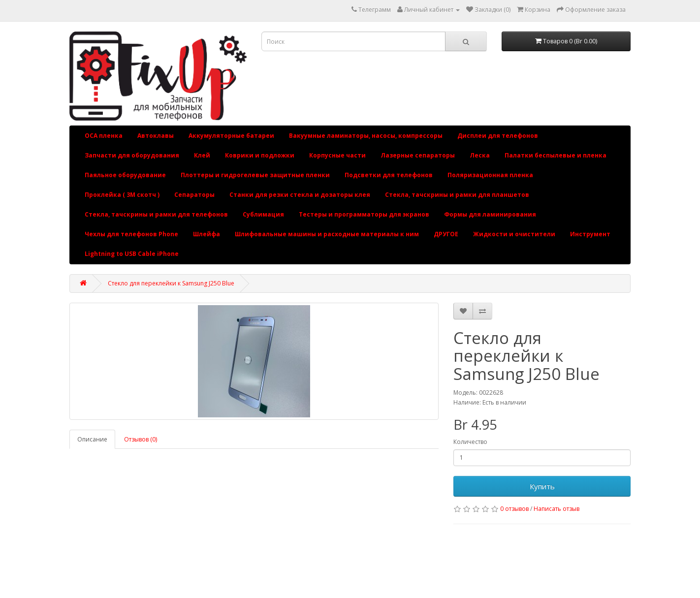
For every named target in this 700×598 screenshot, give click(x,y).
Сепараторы (194, 195)
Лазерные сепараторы (418, 155)
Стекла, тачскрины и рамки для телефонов (156, 214)
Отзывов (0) (141, 439)
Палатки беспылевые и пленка (556, 155)
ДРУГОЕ (446, 234)
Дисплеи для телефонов (498, 136)
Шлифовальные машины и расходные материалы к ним (327, 234)
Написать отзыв (557, 509)
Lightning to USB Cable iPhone (132, 254)
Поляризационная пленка (490, 175)
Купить (542, 486)
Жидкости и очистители (514, 234)
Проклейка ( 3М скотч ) (122, 195)
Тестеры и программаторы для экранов (364, 214)
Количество (470, 442)
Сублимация (263, 214)
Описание (92, 439)
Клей (202, 155)
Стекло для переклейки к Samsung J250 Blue (171, 283)
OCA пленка (104, 136)
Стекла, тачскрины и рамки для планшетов (457, 195)
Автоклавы (156, 136)
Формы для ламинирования (490, 214)
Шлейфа (207, 234)
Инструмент (590, 234)
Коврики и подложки (260, 155)
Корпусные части (337, 155)
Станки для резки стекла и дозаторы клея (300, 195)
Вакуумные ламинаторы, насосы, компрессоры (366, 136)
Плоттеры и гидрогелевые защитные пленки (255, 175)
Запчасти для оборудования (132, 155)
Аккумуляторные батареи (231, 136)
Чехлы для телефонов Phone (131, 234)
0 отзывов (514, 509)
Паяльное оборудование (125, 175)
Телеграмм (375, 10)
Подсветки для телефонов (389, 175)
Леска (480, 155)
